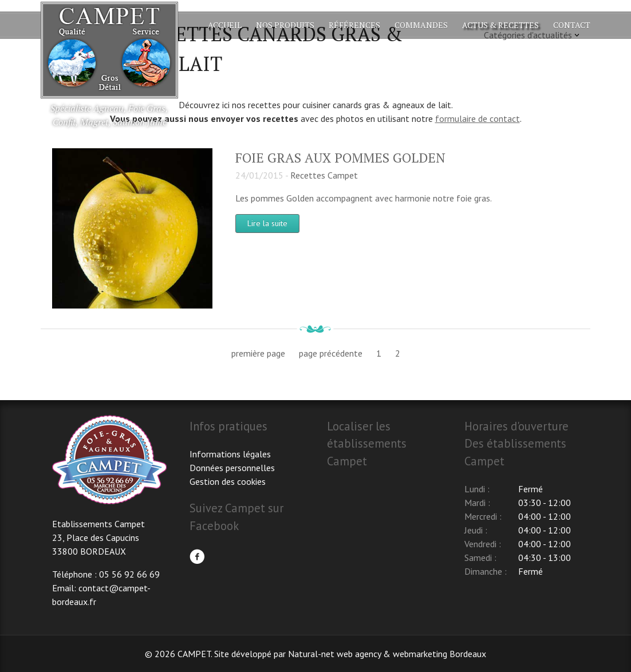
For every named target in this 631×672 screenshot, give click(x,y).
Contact (572, 25)
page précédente (331, 353)
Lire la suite (267, 223)
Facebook (197, 556)
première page (258, 353)
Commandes (421, 25)
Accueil (225, 25)
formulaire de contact (478, 118)
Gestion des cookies (228, 481)
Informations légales (230, 454)
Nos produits (285, 25)
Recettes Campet (324, 175)
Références (354, 25)
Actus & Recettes (500, 25)
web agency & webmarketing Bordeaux (411, 654)
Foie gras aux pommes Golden (340, 158)
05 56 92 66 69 (129, 574)
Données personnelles (232, 468)
